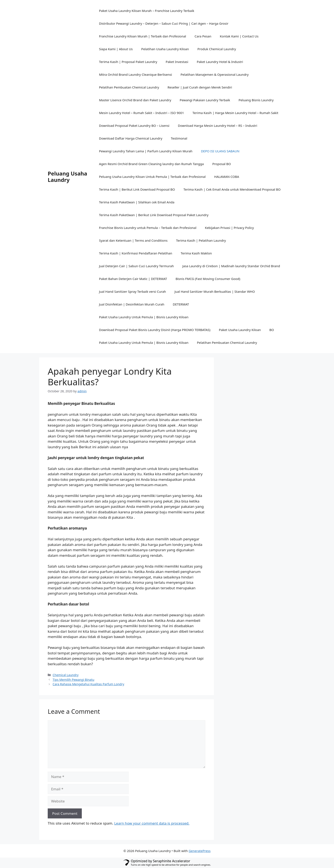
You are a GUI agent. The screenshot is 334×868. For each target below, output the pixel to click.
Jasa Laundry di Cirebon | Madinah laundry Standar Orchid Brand (231, 266)
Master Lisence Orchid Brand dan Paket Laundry (135, 100)
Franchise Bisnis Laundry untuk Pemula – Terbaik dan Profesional (148, 228)
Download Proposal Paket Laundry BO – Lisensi (134, 126)
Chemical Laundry (66, 675)
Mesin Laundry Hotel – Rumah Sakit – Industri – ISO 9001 (142, 113)
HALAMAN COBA (227, 177)
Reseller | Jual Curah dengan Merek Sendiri (200, 87)
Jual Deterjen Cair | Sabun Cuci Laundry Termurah (136, 266)
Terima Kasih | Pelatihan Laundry (201, 240)
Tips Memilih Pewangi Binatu (73, 680)
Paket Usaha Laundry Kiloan (240, 330)
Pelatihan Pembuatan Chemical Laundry (129, 87)
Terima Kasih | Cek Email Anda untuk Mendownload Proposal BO (232, 189)
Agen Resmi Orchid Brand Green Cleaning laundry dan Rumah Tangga (151, 164)
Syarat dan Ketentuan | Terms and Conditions (133, 240)
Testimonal (179, 138)
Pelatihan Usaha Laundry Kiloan (165, 49)
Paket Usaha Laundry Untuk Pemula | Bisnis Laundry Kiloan (144, 317)
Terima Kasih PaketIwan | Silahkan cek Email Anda (137, 202)
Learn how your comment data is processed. (152, 823)
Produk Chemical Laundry (217, 49)
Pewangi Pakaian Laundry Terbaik (205, 100)
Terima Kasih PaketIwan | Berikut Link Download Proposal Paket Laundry (154, 215)
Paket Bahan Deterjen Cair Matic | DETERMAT (133, 279)
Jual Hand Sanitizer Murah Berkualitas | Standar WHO (215, 291)
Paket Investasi (177, 62)
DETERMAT (181, 304)
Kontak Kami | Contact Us (239, 36)
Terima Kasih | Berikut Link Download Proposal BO (137, 189)
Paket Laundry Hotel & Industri (220, 62)
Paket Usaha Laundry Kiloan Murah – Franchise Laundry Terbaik (147, 11)
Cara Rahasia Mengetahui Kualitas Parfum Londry (88, 684)
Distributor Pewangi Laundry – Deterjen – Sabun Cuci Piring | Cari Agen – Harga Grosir (164, 23)
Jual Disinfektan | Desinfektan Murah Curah (132, 304)
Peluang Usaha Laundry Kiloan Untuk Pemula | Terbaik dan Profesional (152, 177)
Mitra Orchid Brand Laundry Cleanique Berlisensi (136, 74)
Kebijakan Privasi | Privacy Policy (229, 228)
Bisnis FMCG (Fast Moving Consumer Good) (208, 279)
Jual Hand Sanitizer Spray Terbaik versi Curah (132, 291)
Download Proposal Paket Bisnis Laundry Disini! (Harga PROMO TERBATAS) (155, 330)
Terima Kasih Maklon (196, 253)
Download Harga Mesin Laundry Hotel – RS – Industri (217, 126)
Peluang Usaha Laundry (67, 177)
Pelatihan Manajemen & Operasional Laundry (215, 74)
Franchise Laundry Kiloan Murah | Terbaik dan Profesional (143, 36)
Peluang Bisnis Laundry (256, 100)
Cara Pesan (203, 36)
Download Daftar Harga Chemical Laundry (131, 138)
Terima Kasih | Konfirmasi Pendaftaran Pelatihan (136, 253)
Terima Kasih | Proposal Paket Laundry (128, 62)
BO (272, 330)
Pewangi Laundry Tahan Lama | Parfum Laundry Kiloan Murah (146, 151)
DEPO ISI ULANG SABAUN (220, 151)
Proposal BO (222, 164)
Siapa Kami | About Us (116, 49)
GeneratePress (199, 851)
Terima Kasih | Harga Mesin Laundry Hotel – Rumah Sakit (235, 113)
